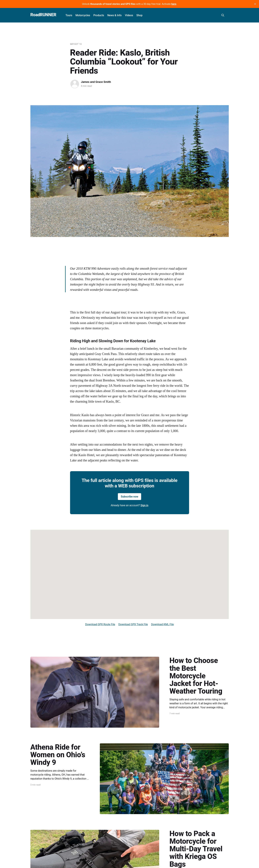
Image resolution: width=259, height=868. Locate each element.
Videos (129, 15)
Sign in (144, 505)
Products (99, 15)
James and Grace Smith (96, 82)
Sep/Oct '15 (76, 44)
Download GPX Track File (133, 624)
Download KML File (162, 624)
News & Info (115, 15)
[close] (255, 4)
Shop (139, 15)
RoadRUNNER (43, 15)
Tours (69, 15)
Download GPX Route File (100, 624)
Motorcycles (83, 15)
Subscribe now (130, 497)
